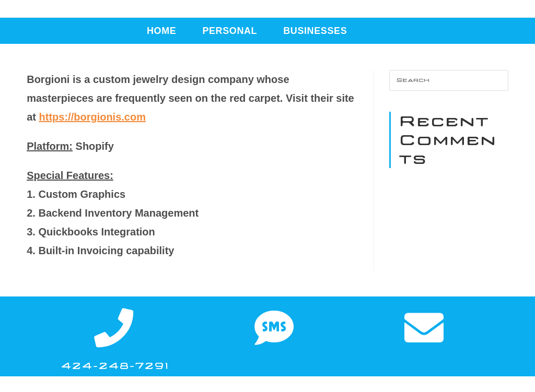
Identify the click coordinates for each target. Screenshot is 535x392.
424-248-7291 (115, 366)
